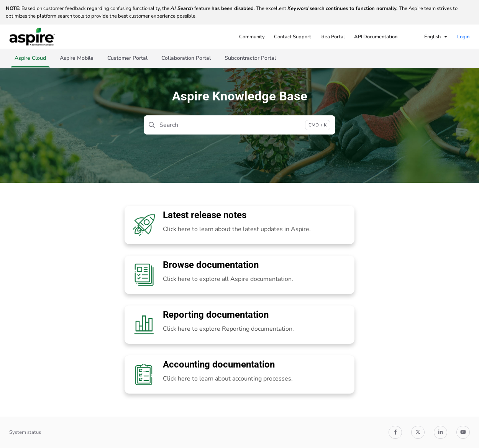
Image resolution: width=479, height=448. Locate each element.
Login (463, 37)
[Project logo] (32, 37)
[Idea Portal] (333, 37)
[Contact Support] (293, 37)
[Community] (252, 37)
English (428, 37)
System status (25, 432)
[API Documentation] (376, 37)
